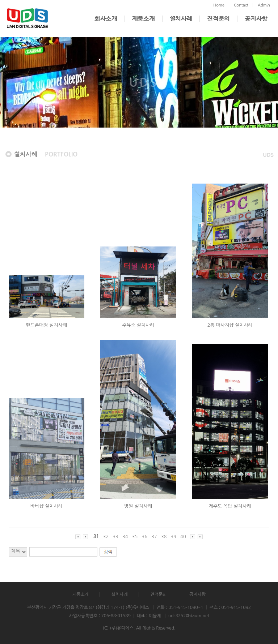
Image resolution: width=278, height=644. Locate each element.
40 (183, 536)
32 (106, 536)
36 (144, 536)
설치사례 (181, 19)
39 (173, 536)
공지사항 (256, 19)
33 (115, 536)
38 (164, 536)
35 (135, 536)
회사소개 (106, 19)
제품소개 (144, 19)
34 (125, 536)
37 (154, 536)
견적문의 (218, 19)
